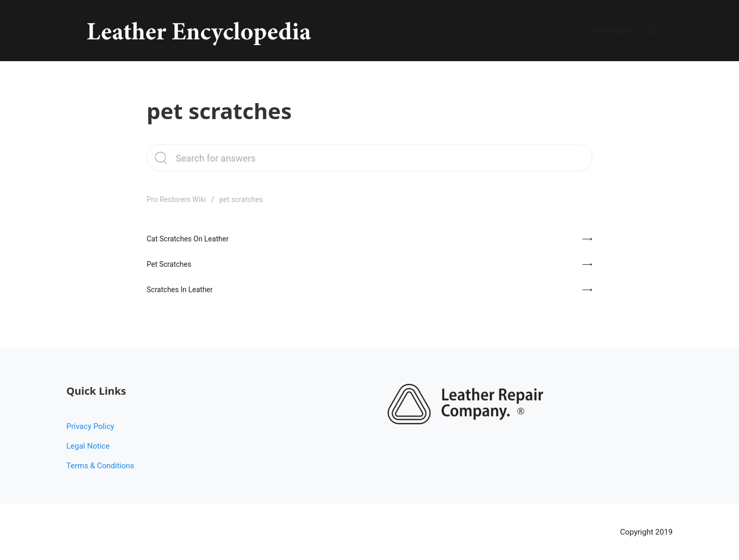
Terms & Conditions (100, 466)
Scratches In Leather (180, 290)
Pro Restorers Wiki (176, 199)
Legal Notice (88, 446)
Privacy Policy (90, 426)
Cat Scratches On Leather (188, 239)
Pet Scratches (169, 264)
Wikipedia (613, 30)
